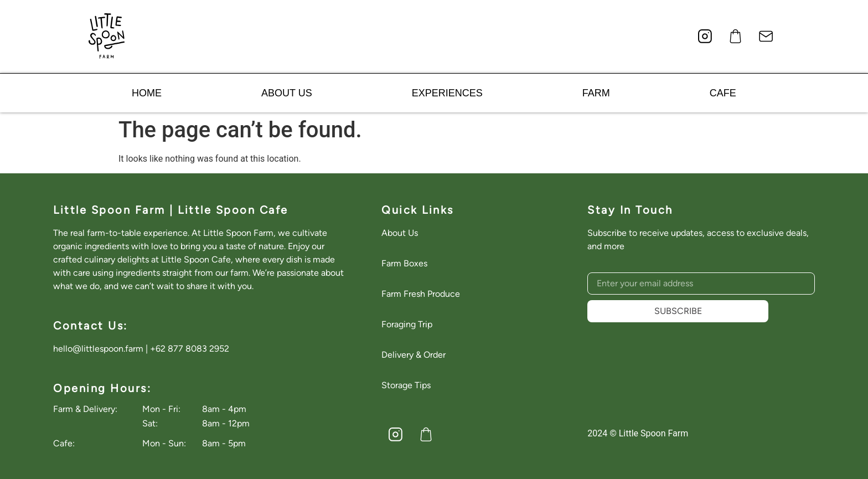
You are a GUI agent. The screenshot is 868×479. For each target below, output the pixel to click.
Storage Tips (406, 385)
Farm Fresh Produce (421, 294)
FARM (596, 93)
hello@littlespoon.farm (98, 349)
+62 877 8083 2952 (190, 349)
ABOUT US (287, 93)
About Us (400, 233)
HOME (147, 93)
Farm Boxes (404, 263)
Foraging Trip (407, 324)
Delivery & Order (414, 355)
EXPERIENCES (447, 93)
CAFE (723, 93)
